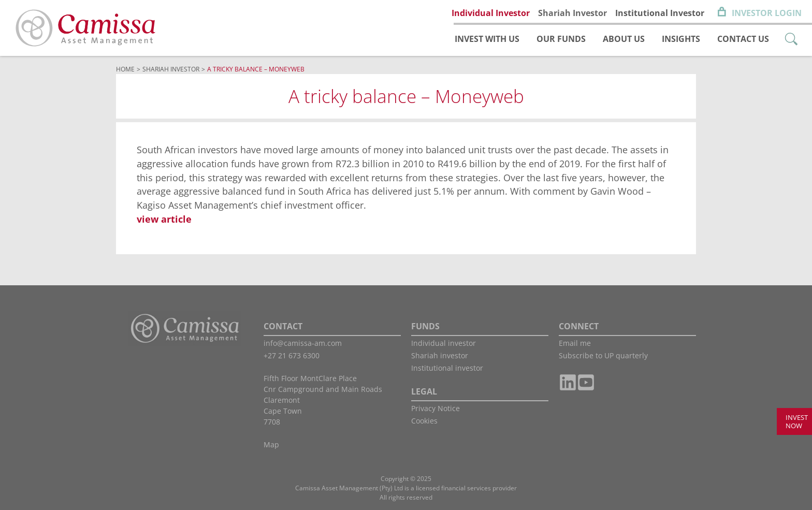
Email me (575, 343)
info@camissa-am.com (303, 343)
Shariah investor (440, 355)
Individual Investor (491, 13)
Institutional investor (447, 368)
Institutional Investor (660, 13)
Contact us (743, 39)
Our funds (561, 39)
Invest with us (487, 39)
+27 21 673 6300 (292, 355)
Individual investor (444, 343)
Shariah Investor (572, 13)
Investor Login (767, 13)
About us (624, 39)
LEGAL (424, 391)
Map (271, 445)
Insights (681, 39)
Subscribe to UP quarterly (603, 355)
